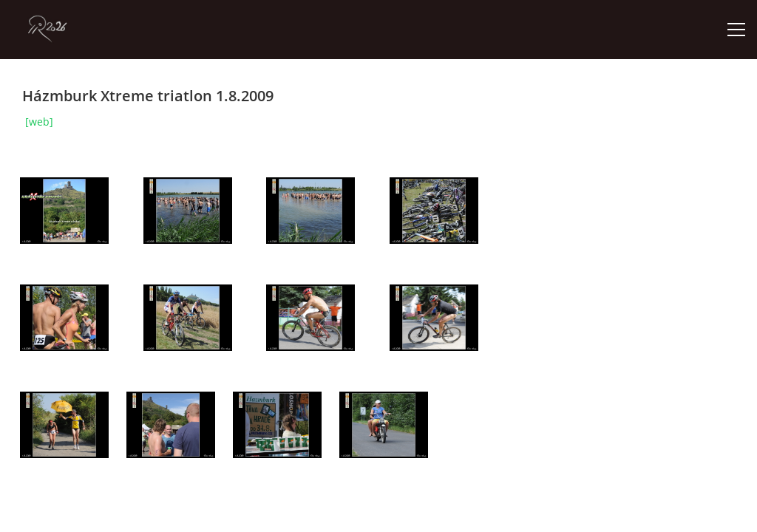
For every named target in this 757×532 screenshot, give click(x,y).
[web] (39, 122)
